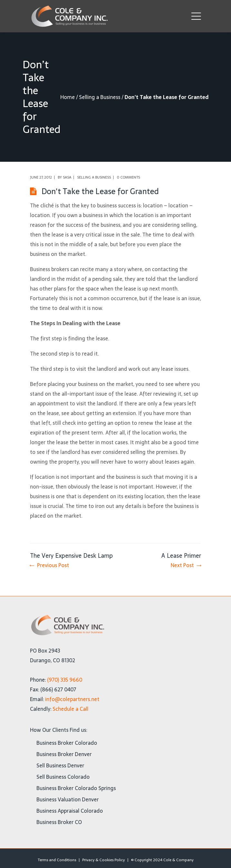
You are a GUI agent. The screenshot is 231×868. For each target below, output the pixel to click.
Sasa (67, 177)
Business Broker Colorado (67, 743)
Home (68, 97)
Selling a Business (100, 97)
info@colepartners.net (72, 699)
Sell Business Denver (60, 765)
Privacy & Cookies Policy (104, 860)
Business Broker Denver (64, 754)
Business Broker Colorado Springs (76, 788)
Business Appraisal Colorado (70, 811)
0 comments (128, 177)
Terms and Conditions (57, 860)
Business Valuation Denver (68, 799)
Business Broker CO (59, 822)
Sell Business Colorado (63, 777)
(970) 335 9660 (65, 680)
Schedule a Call (70, 709)
